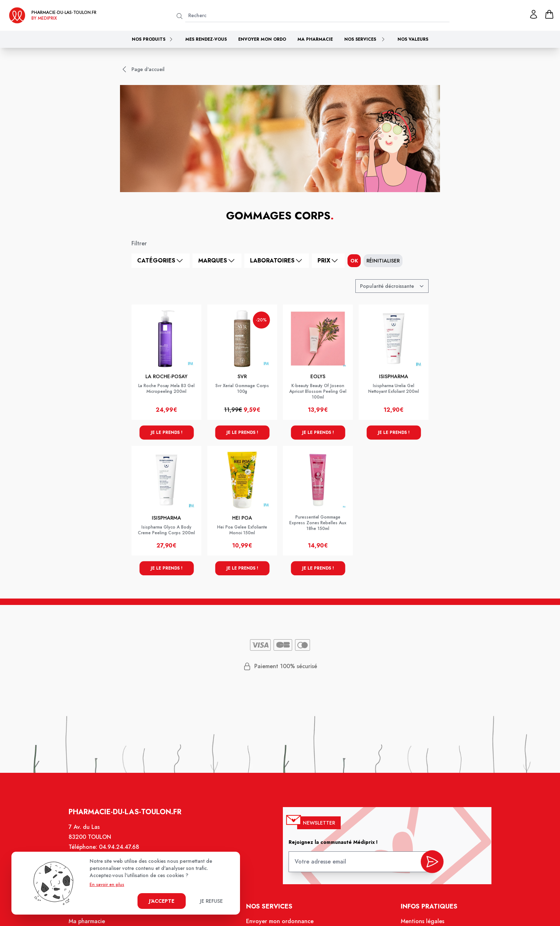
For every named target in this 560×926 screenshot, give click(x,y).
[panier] (549, 14)
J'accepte (162, 901)
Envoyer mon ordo (262, 39)
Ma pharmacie (315, 39)
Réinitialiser (383, 261)
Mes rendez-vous (206, 39)
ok (354, 261)
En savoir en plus (107, 885)
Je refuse (211, 901)
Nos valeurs (413, 39)
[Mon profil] (534, 14)
